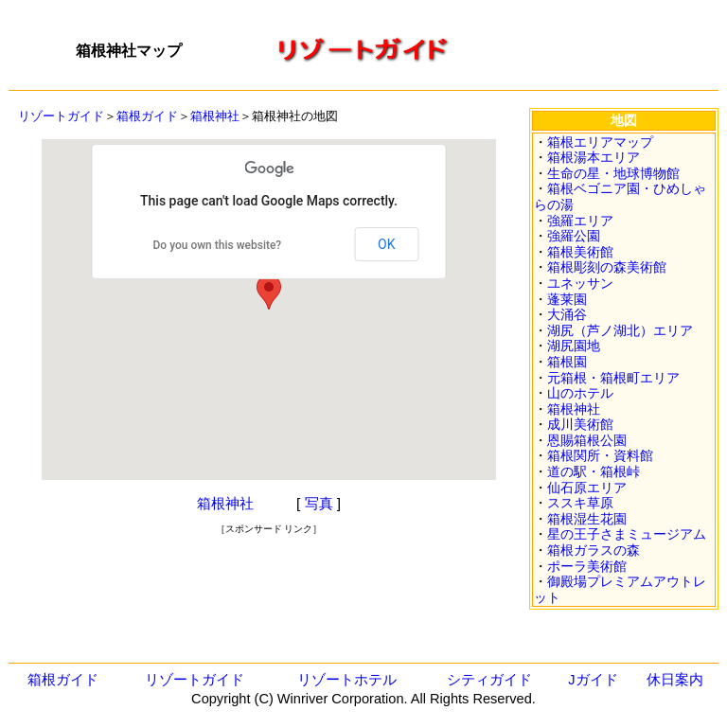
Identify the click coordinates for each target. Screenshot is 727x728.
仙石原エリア (587, 488)
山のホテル (580, 393)
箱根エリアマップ (600, 142)
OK (386, 244)
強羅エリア (580, 221)
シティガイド (489, 680)
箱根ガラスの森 (594, 550)
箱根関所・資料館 (600, 455)
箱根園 (567, 362)
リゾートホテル (347, 680)
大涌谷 (567, 314)
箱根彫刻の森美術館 (607, 267)
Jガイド (593, 680)
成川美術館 (580, 424)
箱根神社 (215, 116)
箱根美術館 (580, 252)
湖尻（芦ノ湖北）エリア (620, 330)
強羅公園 (574, 236)
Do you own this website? (218, 245)
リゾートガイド (61, 116)
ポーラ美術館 (587, 566)
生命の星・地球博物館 (613, 173)
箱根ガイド (147, 116)
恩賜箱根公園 (587, 440)
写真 (319, 503)
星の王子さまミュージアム (627, 534)
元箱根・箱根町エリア (613, 378)
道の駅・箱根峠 (594, 471)
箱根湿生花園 (587, 519)
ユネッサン (580, 283)
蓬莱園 (567, 299)
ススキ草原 (580, 503)
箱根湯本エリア (594, 157)
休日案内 (675, 680)
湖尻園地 (574, 346)
